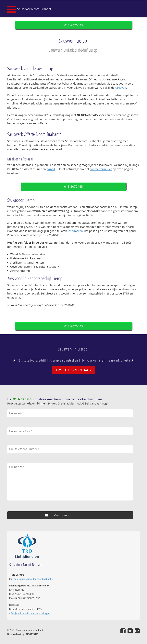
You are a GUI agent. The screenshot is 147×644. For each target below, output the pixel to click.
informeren (75, 231)
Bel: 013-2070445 (73, 370)
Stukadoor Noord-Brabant (34, 9)
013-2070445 (74, 25)
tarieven (121, 88)
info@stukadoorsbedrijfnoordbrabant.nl (33, 579)
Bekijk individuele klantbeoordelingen (30, 613)
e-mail (51, 169)
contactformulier (101, 169)
